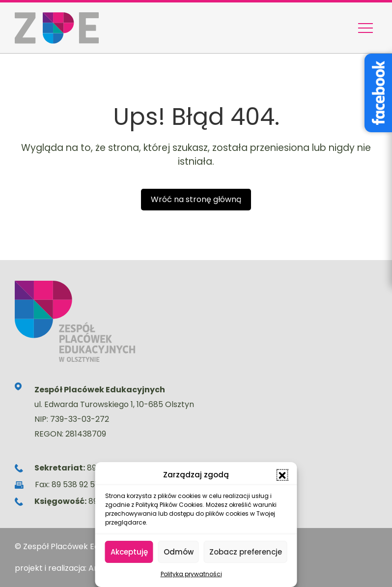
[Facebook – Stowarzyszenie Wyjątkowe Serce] (378, 93)
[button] (282, 475)
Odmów (179, 552)
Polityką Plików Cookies (169, 505)
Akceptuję (129, 552)
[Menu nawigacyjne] (365, 28)
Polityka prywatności (191, 574)
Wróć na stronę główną (196, 199)
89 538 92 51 (74, 484)
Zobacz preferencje (246, 552)
